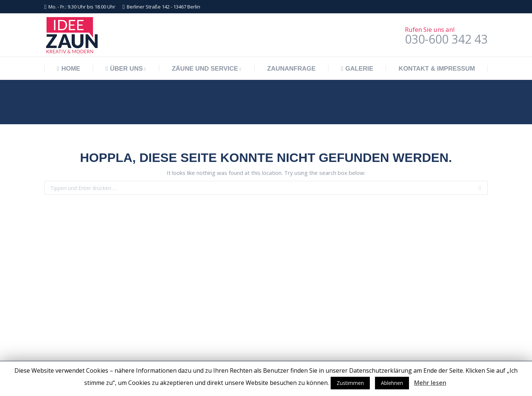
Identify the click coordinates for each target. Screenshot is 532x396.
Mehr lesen (430, 383)
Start (454, 102)
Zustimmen (350, 383)
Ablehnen (392, 383)
